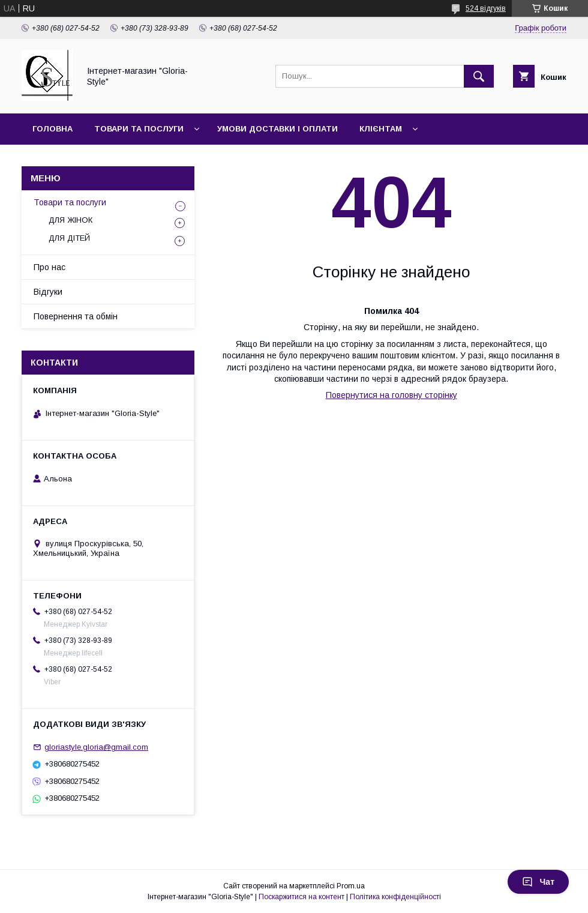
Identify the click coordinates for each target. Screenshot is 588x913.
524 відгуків (486, 8)
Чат (538, 882)
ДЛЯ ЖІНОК (70, 220)
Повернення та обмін (76, 316)
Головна (52, 129)
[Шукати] (479, 76)
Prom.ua (351, 886)
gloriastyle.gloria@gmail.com (96, 747)
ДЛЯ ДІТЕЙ (69, 238)
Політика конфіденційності (395, 897)
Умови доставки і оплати (277, 129)
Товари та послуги (139, 129)
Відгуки (48, 292)
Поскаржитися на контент (301, 897)
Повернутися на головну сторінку (391, 395)
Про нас (49, 267)
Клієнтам (381, 129)
